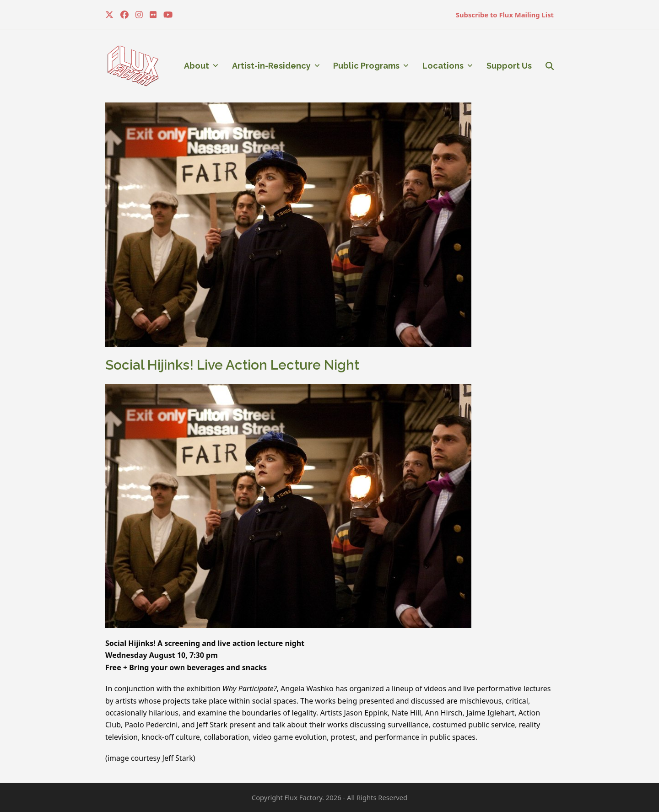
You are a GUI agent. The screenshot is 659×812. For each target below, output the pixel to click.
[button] (550, 66)
